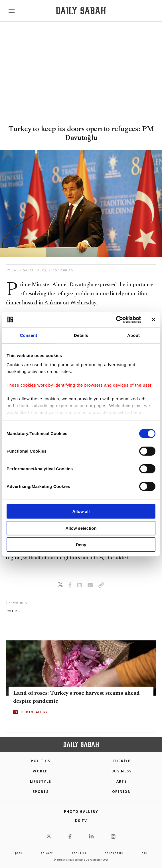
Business (122, 771)
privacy (47, 853)
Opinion (121, 792)
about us (79, 853)
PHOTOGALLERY (35, 712)
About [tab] (133, 335)
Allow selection (81, 528)
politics (13, 611)
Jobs (19, 853)
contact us (114, 853)
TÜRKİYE (121, 761)
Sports (41, 792)
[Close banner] (153, 319)
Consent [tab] (29, 335)
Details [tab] (81, 335)
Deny (81, 545)
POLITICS (40, 761)
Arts (122, 781)
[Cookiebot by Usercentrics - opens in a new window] (116, 319)
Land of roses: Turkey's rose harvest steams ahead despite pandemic (76, 697)
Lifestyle (41, 781)
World (40, 771)
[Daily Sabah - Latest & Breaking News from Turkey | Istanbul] (81, 11)
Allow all (81, 511)
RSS (144, 853)
